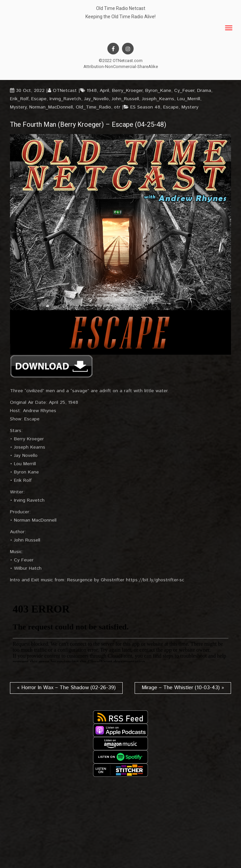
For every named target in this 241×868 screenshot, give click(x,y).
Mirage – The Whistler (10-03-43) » (183, 688)
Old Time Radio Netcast (121, 8)
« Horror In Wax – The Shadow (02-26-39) (66, 688)
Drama (204, 91)
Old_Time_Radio (93, 107)
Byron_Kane (158, 91)
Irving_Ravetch (65, 99)
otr (117, 107)
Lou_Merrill (189, 99)
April (104, 91)
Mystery (18, 107)
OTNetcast (65, 91)
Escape (39, 99)
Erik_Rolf (19, 99)
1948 (92, 91)
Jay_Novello (96, 99)
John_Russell (125, 99)
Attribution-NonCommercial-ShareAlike (121, 67)
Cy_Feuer (184, 91)
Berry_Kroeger (127, 91)
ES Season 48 (145, 107)
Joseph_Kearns (158, 99)
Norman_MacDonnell (51, 107)
